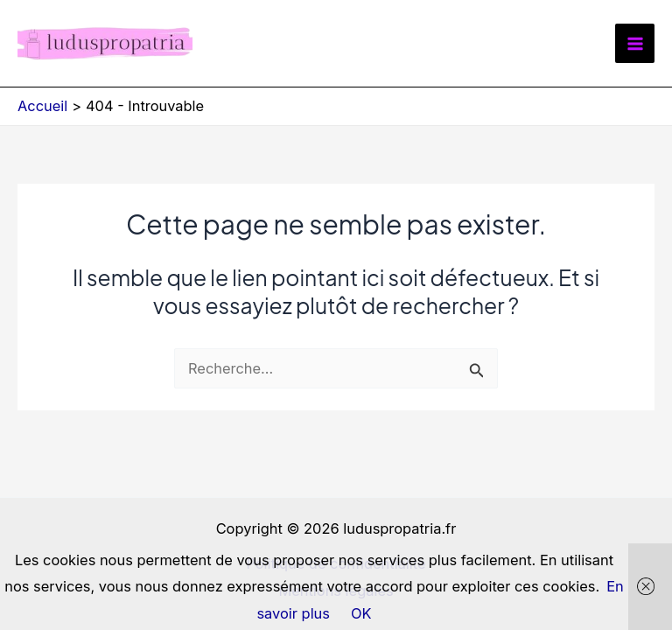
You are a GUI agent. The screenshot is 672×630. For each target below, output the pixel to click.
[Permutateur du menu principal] (635, 43)
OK (361, 613)
